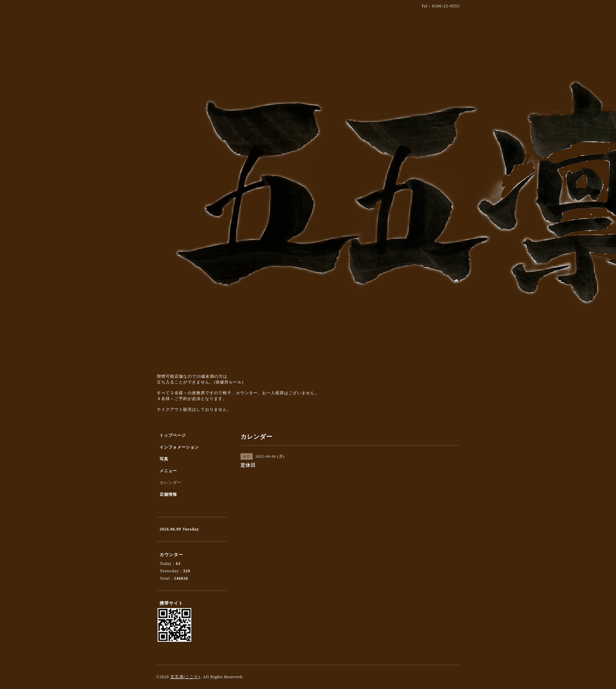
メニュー (168, 471)
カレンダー (171, 483)
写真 (164, 459)
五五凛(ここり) (185, 677)
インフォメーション (179, 447)
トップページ (173, 435)
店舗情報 (168, 494)
